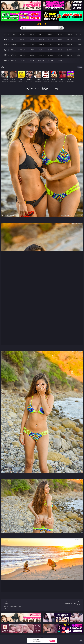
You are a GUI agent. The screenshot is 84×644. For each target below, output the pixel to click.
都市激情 (13, 55)
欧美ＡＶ (32, 39)
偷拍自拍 (23, 45)
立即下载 (52, 641)
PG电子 (13, 34)
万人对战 (32, 34)
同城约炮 (13, 60)
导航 (5, 60)
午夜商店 (23, 60)
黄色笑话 (69, 55)
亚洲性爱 (13, 45)
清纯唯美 (60, 50)
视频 (5, 39)
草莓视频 (32, 60)
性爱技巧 (79, 55)
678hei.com (42, 24)
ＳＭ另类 (79, 39)
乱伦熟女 (69, 45)
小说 (5, 55)
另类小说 (60, 55)
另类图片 (79, 50)
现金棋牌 (69, 34)
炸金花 (60, 34)
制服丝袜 (51, 45)
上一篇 (12, 605)
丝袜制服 (60, 39)
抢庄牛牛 (79, 34)
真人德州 (23, 34)
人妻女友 (32, 55)
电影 (5, 45)
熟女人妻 (51, 39)
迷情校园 (51, 55)
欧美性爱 (41, 45)
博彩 (5, 34)
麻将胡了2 (51, 34)
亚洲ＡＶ (13, 39)
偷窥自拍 (13, 50)
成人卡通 (32, 45)
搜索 (61, 28)
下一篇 (72, 603)
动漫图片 (41, 50)
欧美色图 (32, 50)
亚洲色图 (23, 50)
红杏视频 (51, 60)
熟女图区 (69, 50)
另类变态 (79, 45)
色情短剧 (60, 60)
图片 (5, 50)
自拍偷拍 (23, 39)
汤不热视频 (41, 60)
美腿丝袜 (51, 50)
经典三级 (60, 45)
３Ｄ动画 (41, 39)
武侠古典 (41, 55)
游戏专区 (41, 34)
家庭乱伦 (23, 55)
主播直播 (69, 39)
